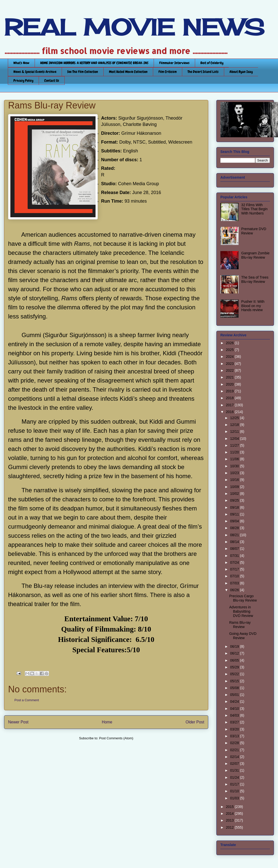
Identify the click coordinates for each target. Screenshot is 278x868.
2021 (230, 377)
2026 (230, 343)
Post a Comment (27, 700)
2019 (230, 391)
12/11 (235, 431)
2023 (230, 364)
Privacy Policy (23, 80)
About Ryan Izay (241, 72)
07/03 (235, 583)
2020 (230, 384)
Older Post (195, 722)
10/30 (235, 466)
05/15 (235, 681)
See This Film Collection (83, 72)
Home (107, 722)
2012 (230, 827)
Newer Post (18, 722)
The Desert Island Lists (203, 72)
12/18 (235, 425)
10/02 (235, 494)
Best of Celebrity (212, 63)
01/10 (235, 791)
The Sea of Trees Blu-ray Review (255, 279)
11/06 (235, 459)
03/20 (235, 729)
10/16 (235, 480)
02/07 (235, 764)
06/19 (235, 646)
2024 (230, 357)
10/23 (235, 473)
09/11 (235, 514)
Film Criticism (168, 72)
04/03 (235, 715)
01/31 (235, 770)
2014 (230, 813)
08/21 (235, 535)
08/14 (235, 542)
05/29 (235, 667)
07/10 (235, 576)
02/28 (235, 743)
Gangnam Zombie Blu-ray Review (256, 255)
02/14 (235, 757)
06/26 (235, 590)
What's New (21, 63)
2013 (230, 820)
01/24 (235, 777)
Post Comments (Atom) (116, 738)
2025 (230, 350)
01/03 (235, 798)
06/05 (235, 660)
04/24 (235, 701)
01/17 (235, 784)
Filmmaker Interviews (174, 63)
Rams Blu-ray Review (240, 625)
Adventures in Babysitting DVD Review (241, 611)
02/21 (235, 750)
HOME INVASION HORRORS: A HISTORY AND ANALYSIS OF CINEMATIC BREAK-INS (94, 63)
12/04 (235, 439)
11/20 (235, 452)
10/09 (235, 487)
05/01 (235, 695)
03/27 (235, 722)
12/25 (235, 418)
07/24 (235, 562)
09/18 (235, 507)
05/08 (235, 688)
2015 (230, 807)
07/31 (235, 556)
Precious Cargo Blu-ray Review (243, 598)
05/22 (235, 674)
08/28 (235, 528)
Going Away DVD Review (243, 636)
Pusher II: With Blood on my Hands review (253, 306)
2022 (230, 370)
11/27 (235, 445)
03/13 (235, 736)
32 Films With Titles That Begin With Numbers (254, 209)
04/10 (235, 709)
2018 (230, 398)
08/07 (235, 549)
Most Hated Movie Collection (128, 72)
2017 (230, 405)
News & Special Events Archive (35, 72)
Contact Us (52, 80)
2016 (230, 412)
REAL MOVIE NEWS (134, 27)
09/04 (235, 521)
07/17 (235, 569)
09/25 (235, 500)
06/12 (235, 653)
